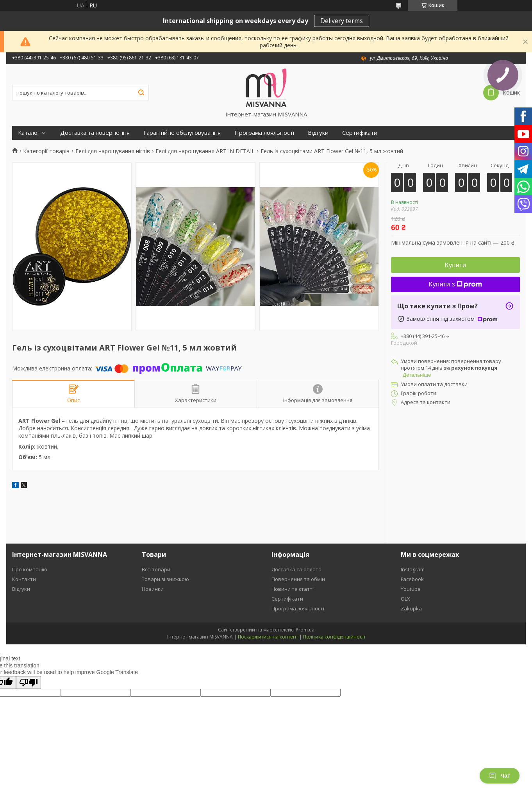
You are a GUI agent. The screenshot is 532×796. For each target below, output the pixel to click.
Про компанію (30, 569)
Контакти (24, 579)
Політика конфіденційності (334, 637)
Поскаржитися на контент (268, 637)
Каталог (29, 133)
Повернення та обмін (298, 579)
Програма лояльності (264, 133)
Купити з (456, 284)
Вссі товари (156, 569)
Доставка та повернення (95, 133)
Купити (455, 265)
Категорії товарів (46, 151)
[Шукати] (141, 93)
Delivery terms (342, 21)
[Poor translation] (29, 682)
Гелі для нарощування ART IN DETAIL (205, 151)
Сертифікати (360, 133)
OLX (405, 599)
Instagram (413, 569)
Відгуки (318, 133)
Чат (500, 776)
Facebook (412, 579)
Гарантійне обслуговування (182, 133)
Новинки (153, 589)
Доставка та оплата (296, 569)
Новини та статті (293, 589)
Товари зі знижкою (165, 579)
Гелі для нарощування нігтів (113, 151)
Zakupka (411, 608)
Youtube (411, 589)
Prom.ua (305, 630)
